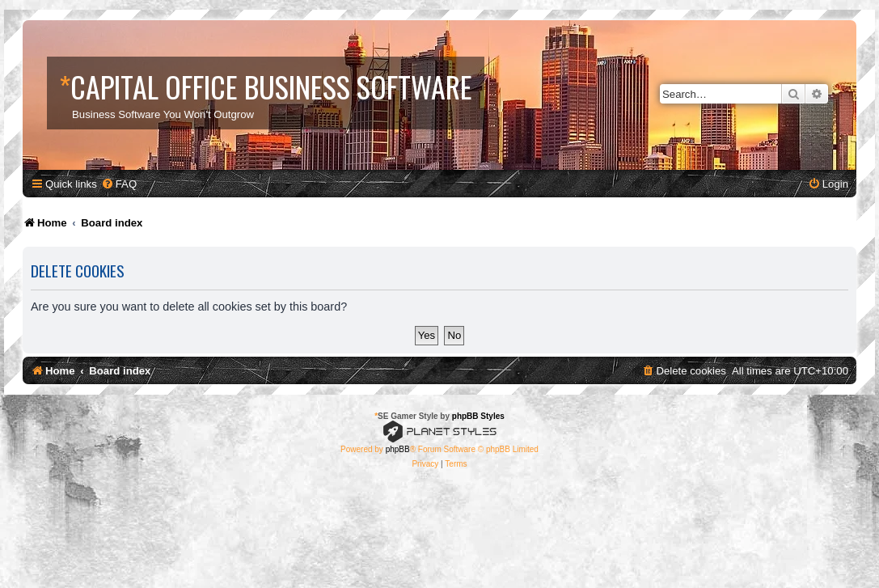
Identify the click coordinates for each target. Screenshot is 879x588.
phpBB (398, 449)
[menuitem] (119, 184)
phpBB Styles (478, 416)
